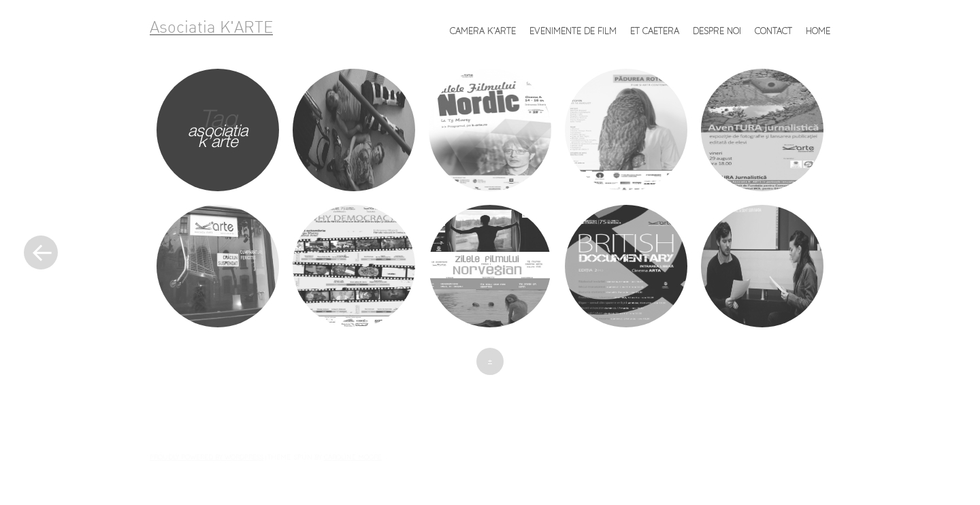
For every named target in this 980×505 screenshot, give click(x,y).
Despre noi (717, 31)
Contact (773, 31)
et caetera (655, 31)
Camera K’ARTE (483, 31)
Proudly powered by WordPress (207, 457)
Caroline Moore (353, 457)
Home (818, 31)
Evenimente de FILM (573, 31)
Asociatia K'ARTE (211, 29)
